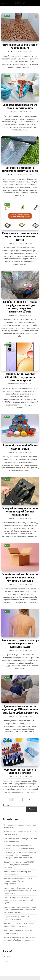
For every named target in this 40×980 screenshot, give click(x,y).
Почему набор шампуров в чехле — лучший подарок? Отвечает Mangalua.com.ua (20, 511)
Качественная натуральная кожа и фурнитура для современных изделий (20, 236)
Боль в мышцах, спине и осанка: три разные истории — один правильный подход (20, 643)
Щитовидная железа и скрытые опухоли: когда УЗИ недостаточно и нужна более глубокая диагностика (20, 709)
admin (30, 52)
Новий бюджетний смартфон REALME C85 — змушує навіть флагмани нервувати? (20, 377)
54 (25, 799)
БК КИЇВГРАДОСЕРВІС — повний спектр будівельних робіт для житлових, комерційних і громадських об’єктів (20, 307)
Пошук (6, 805)
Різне (7, 16)
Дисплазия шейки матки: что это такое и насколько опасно (20, 106)
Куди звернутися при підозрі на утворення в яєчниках (20, 771)
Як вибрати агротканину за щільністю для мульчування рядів (20, 169)
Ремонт (7, 957)
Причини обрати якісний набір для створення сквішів (20, 447)
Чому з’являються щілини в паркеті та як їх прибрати (20, 46)
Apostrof (20, 3)
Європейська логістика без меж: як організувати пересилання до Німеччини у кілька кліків (20, 577)
